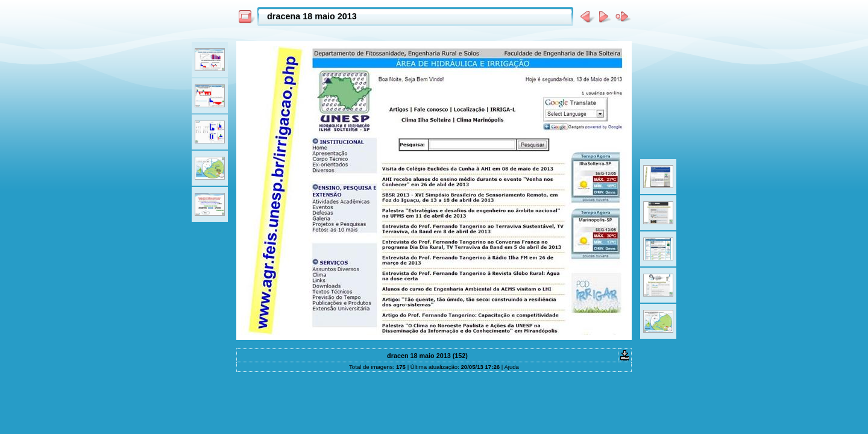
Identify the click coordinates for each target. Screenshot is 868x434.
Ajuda (511, 367)
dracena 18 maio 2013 (312, 16)
